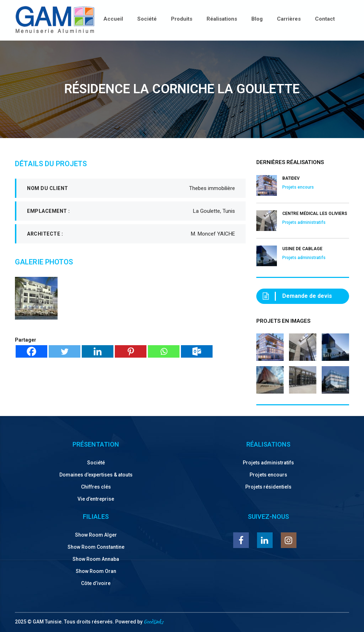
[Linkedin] (98, 351)
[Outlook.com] (197, 351)
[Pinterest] (131, 351)
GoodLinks (153, 622)
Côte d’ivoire (96, 583)
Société (147, 19)
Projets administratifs (268, 463)
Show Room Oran (96, 571)
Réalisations (222, 19)
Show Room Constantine (96, 547)
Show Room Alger (96, 535)
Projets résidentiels (268, 487)
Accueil (113, 19)
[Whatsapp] (164, 351)
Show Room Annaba (96, 559)
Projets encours (268, 475)
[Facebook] (31, 351)
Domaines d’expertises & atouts (96, 475)
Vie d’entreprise (96, 499)
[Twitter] (65, 351)
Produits (182, 19)
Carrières (289, 19)
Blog (257, 19)
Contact (325, 19)
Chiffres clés (96, 487)
